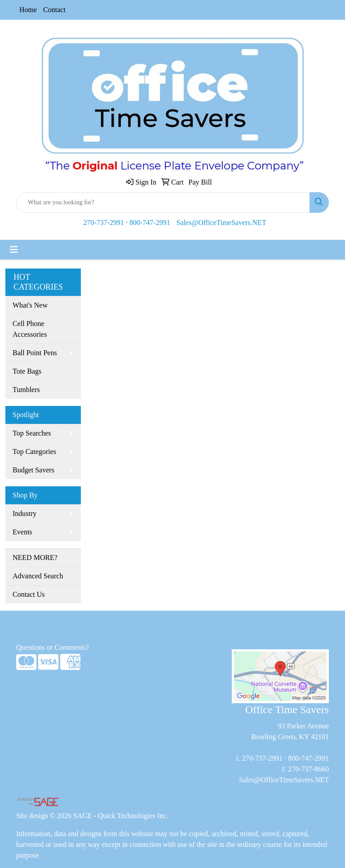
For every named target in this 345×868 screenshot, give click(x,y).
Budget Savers (33, 470)
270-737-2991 (104, 223)
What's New (30, 305)
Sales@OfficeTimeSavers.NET (221, 223)
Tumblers (26, 390)
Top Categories (34, 452)
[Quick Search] (163, 203)
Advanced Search (38, 576)
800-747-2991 (150, 223)
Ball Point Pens (35, 353)
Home (28, 10)
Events (22, 532)
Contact (54, 10)
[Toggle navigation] (14, 250)
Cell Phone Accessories (30, 329)
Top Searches (32, 433)
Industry (24, 513)
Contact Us (29, 594)
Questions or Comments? (53, 647)
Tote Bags (27, 371)
